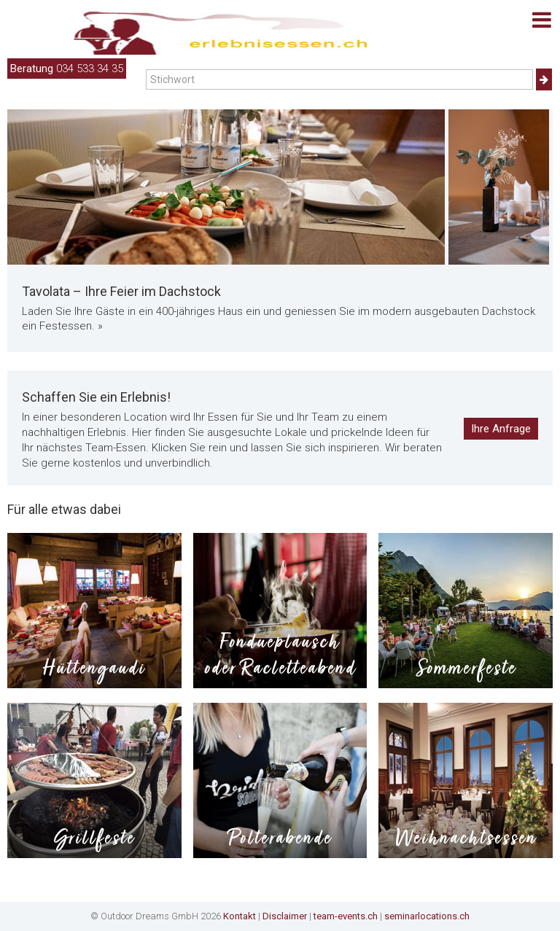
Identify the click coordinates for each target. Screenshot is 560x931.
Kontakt (240, 916)
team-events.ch (346, 916)
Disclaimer (285, 916)
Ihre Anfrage (501, 429)
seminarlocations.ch (427, 916)
